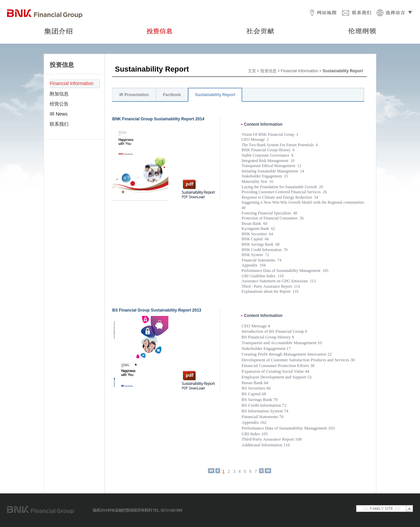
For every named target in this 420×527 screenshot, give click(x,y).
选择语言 (393, 13)
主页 (252, 71)
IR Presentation (134, 95)
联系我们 (357, 13)
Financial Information (72, 83)
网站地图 (321, 13)
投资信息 (268, 71)
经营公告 (59, 104)
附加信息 (59, 94)
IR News (59, 114)
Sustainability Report (215, 95)
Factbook (172, 95)
